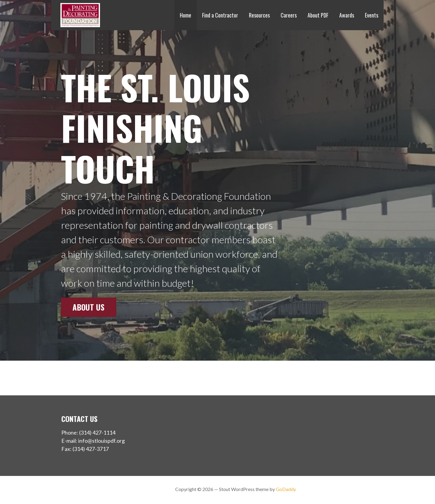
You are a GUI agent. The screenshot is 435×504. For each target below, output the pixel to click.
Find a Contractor (220, 15)
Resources (259, 15)
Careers (289, 15)
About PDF (318, 15)
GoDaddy (286, 489)
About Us (89, 307)
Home (185, 15)
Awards (347, 15)
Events (372, 15)
